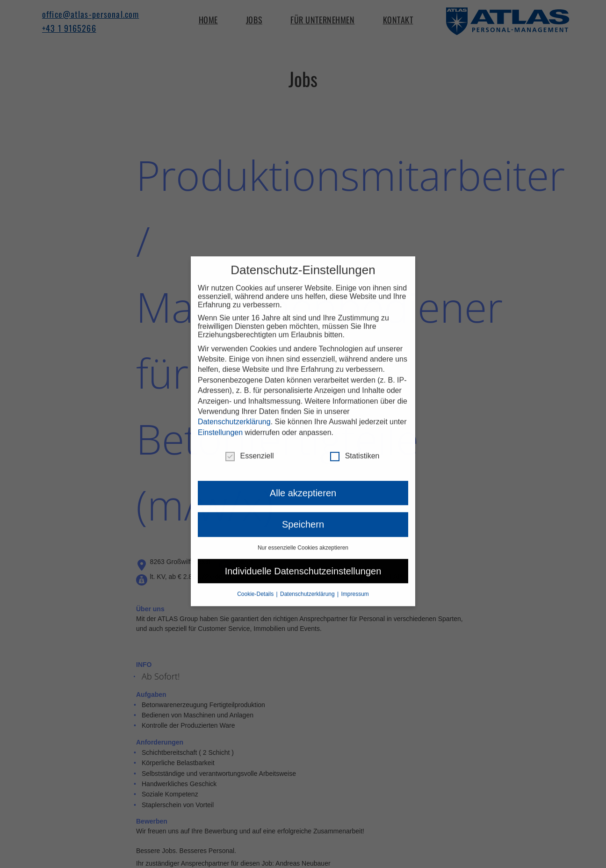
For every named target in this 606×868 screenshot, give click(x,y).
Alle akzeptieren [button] (303, 482)
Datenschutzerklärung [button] (308, 583)
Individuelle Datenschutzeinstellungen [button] (303, 560)
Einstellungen (220, 421)
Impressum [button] (355, 583)
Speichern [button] (303, 514)
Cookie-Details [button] (256, 583)
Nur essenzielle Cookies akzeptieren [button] (303, 536)
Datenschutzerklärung (234, 411)
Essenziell (250, 445)
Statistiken (355, 445)
